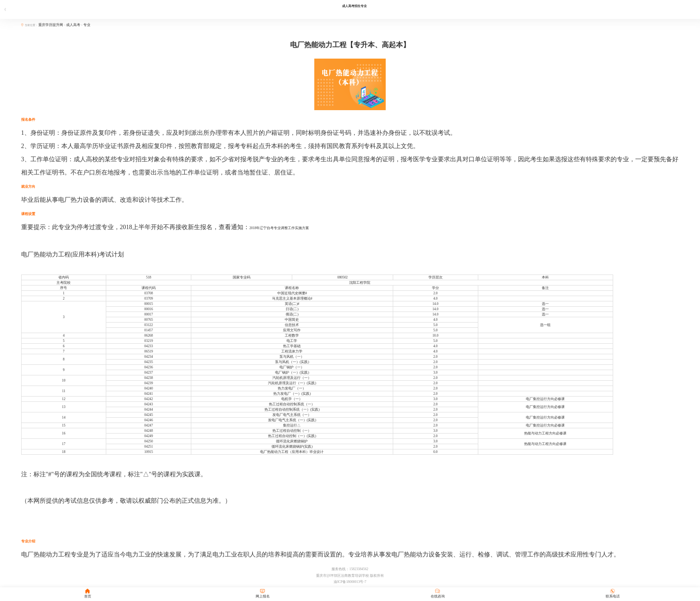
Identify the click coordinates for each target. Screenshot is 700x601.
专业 (87, 25)
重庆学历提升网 (51, 25)
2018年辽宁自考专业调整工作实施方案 (279, 228)
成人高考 (73, 25)
